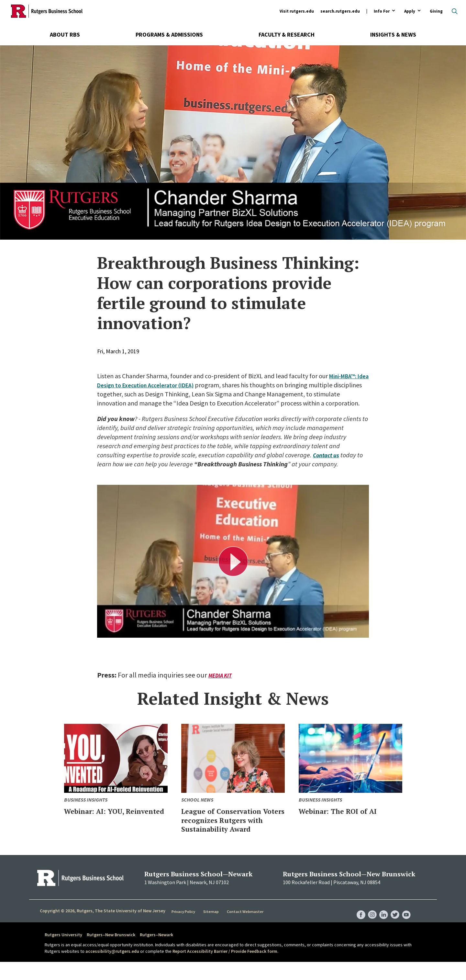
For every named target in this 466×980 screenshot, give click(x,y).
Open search (455, 11)
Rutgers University (63, 953)
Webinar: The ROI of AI (345, 820)
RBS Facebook (357, 926)
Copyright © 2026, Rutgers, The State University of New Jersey (103, 929)
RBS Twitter (394, 926)
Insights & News (393, 34)
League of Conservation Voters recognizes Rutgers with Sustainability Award (228, 833)
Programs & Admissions (169, 34)
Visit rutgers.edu (297, 11)
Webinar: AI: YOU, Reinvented (100, 824)
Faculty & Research (287, 34)
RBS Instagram (369, 926)
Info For (382, 11)
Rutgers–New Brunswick (111, 953)
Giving (436, 11)
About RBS (65, 34)
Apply (410, 11)
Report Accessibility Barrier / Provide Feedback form (225, 969)
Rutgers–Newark (156, 953)
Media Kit (221, 684)
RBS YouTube (406, 926)
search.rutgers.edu (340, 11)
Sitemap (212, 929)
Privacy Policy (184, 929)
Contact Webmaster (246, 929)
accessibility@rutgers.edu (112, 969)
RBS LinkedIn (381, 926)
